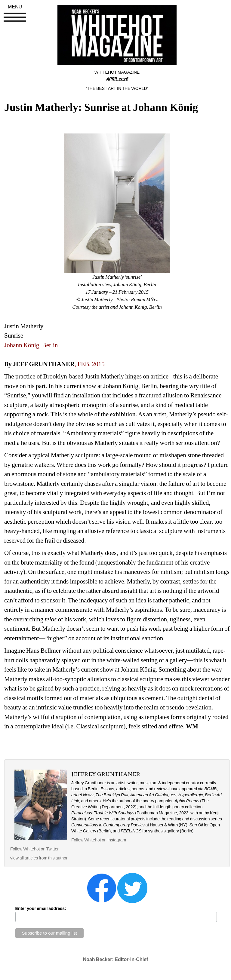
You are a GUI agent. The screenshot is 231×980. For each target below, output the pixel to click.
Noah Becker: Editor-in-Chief (116, 959)
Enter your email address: (41, 908)
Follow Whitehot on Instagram (99, 840)
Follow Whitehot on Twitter (34, 849)
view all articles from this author (39, 858)
